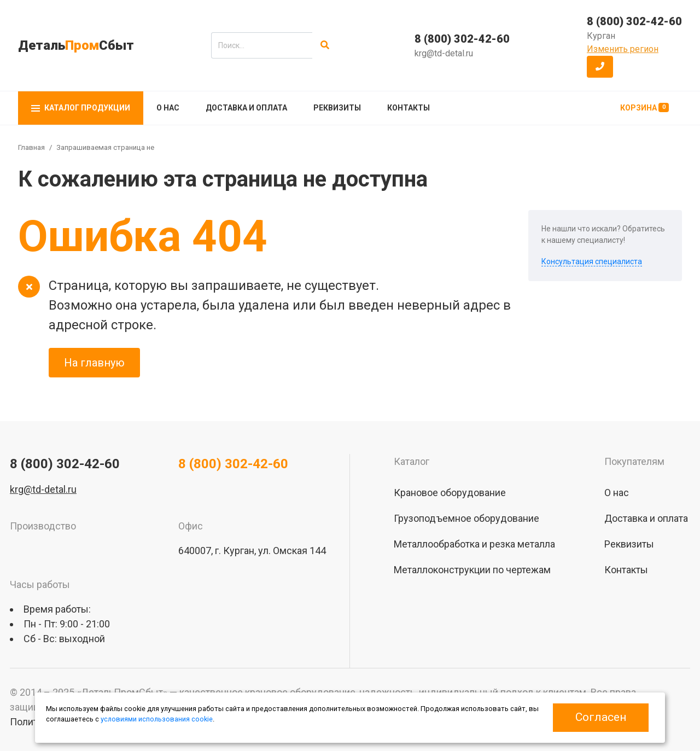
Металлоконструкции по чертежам (472, 570)
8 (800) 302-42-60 (462, 39)
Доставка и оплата (246, 108)
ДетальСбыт (76, 45)
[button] (600, 67)
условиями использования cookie (157, 719)
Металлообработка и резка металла (474, 544)
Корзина (644, 107)
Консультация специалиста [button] (592, 261)
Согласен (601, 717)
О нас (168, 108)
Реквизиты (337, 108)
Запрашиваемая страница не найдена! (121, 147)
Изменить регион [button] (623, 49)
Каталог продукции (81, 108)
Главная (31, 147)
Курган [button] (601, 36)
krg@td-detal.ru (444, 53)
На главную (94, 363)
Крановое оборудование (450, 493)
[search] (262, 45)
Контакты (409, 108)
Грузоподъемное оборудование (466, 518)
